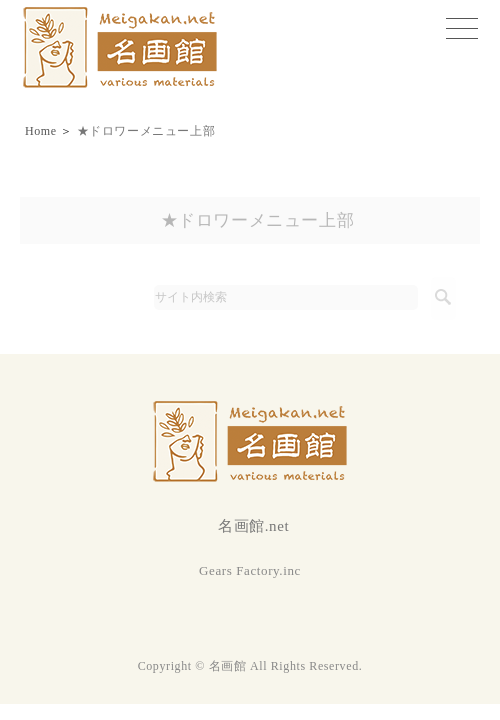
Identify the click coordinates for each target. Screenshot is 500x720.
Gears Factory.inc (250, 570)
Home (41, 131)
